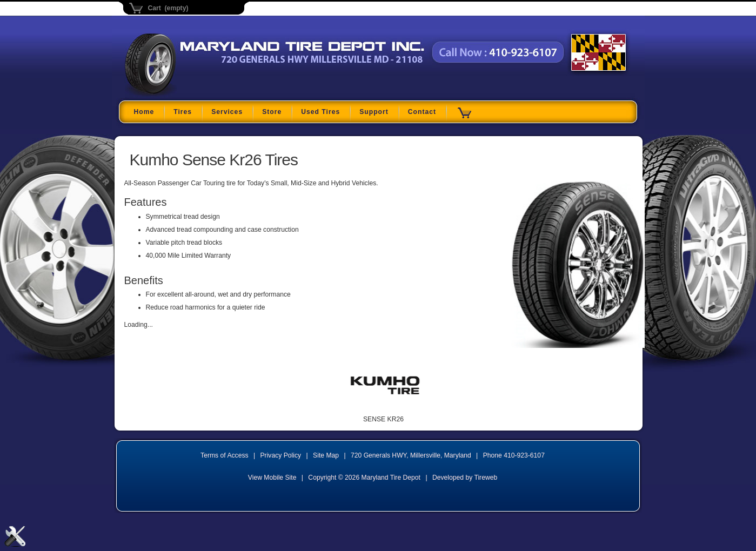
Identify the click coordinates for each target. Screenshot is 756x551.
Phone (514, 455)
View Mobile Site (272, 478)
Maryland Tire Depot (193, 94)
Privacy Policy (281, 455)
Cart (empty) (168, 8)
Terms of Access (225, 455)
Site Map (326, 455)
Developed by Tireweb (465, 478)
